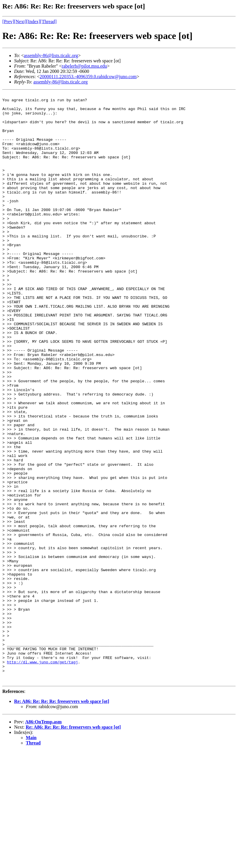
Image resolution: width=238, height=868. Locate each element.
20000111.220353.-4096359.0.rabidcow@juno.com (88, 77)
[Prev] (8, 22)
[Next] (20, 22)
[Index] (33, 22)
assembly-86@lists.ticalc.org (51, 55)
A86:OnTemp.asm (43, 839)
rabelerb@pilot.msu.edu (84, 66)
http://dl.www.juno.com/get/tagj (43, 776)
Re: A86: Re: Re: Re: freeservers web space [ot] (62, 819)
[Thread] (48, 22)
